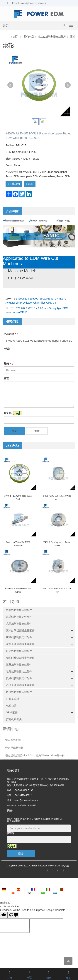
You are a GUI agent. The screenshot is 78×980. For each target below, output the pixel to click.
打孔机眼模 (13, 699)
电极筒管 (11, 706)
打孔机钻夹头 (14, 719)
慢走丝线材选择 (14, 748)
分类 (6, 25)
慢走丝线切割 (13, 740)
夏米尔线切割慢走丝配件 (20, 630)
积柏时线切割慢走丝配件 (20, 658)
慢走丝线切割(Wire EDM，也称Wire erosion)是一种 (35, 755)
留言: (7, 378)
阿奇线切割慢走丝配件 (19, 610)
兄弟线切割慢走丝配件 (19, 624)
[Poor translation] (13, 915)
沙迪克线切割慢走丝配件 (20, 685)
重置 (37, 431)
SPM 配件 (12, 712)
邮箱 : (8, 364)
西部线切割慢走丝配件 (19, 692)
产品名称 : (11, 334)
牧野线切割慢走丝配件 (19, 671)
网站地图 (65, 866)
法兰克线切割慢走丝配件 (52, 37)
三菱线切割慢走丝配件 (19, 665)
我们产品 (29, 37)
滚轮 (72, 37)
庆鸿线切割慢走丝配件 (19, 637)
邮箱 (30, 184)
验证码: (8, 413)
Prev (10, 85)
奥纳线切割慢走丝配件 (19, 678)
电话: (7, 349)
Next (68, 85)
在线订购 (14, 184)
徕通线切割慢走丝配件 (19, 617)
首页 (15, 37)
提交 (14, 431)
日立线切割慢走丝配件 (19, 651)
